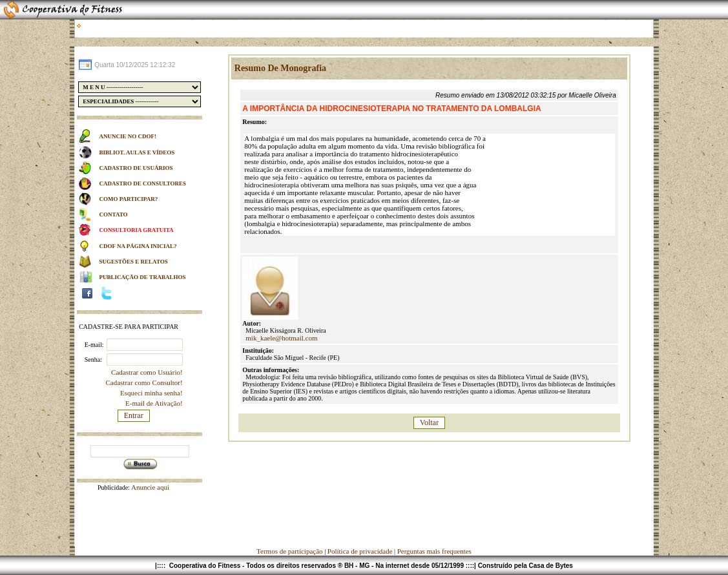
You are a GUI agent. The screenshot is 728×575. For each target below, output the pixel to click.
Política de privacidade (360, 551)
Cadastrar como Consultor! (144, 382)
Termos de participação (290, 551)
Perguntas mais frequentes (434, 551)
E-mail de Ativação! (154, 403)
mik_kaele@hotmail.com (281, 338)
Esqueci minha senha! (151, 393)
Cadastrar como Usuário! (147, 372)
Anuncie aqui (150, 487)
